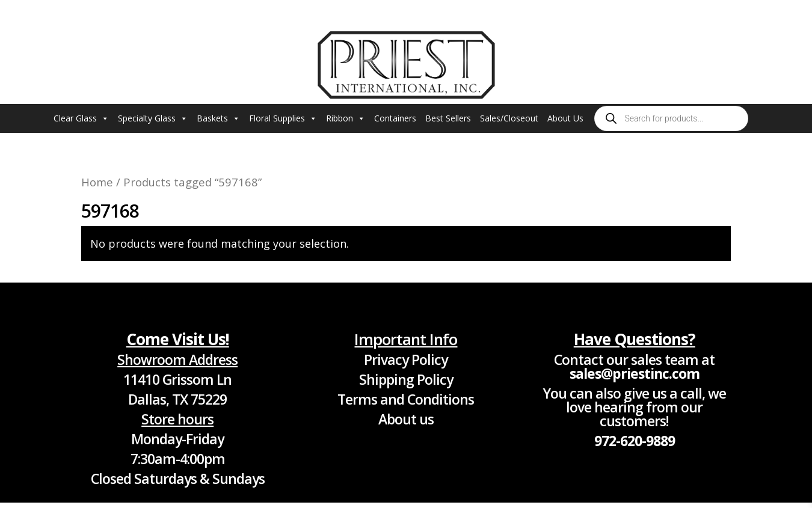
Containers (395, 118)
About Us (565, 118)
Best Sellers (448, 118)
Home (97, 182)
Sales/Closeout (509, 118)
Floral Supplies (283, 118)
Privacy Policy (406, 360)
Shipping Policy (406, 379)
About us (406, 419)
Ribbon (346, 118)
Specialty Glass (153, 118)
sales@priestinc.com (635, 373)
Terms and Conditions (406, 399)
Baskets (218, 118)
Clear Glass (81, 118)
